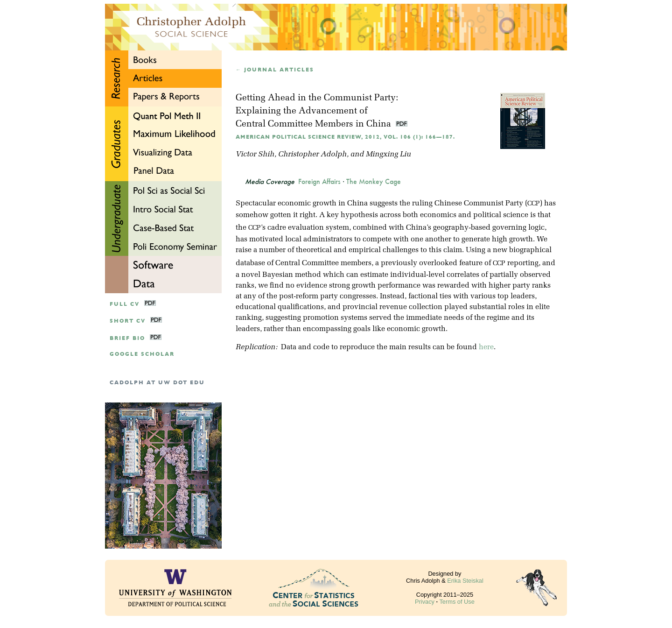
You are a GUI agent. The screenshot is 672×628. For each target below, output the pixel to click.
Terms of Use (457, 602)
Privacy (425, 602)
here (486, 347)
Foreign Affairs (319, 182)
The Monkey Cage (374, 182)
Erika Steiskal (465, 581)
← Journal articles (275, 70)
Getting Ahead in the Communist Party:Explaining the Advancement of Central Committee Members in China (317, 111)
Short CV (128, 321)
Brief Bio (127, 338)
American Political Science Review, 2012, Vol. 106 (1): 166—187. (345, 137)
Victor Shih (255, 155)
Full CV (125, 304)
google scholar (142, 354)
